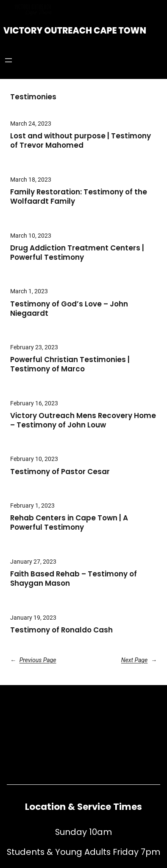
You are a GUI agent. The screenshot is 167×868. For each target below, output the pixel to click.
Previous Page (33, 660)
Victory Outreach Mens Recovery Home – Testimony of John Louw (83, 421)
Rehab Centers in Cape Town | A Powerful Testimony (69, 523)
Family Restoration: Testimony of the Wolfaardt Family (79, 197)
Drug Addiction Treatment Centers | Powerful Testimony (77, 253)
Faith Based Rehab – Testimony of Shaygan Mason (74, 579)
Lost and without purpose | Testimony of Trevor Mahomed (81, 141)
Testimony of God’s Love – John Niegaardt (69, 309)
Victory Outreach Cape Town (75, 31)
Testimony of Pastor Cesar (60, 472)
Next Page (139, 660)
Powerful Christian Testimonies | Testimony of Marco (70, 365)
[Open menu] (8, 60)
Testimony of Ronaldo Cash (61, 630)
